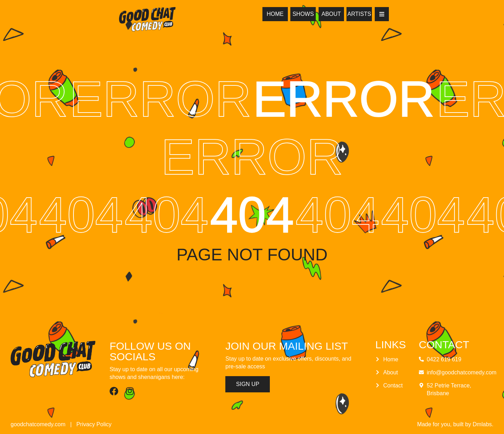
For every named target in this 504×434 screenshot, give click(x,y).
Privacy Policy (94, 424)
